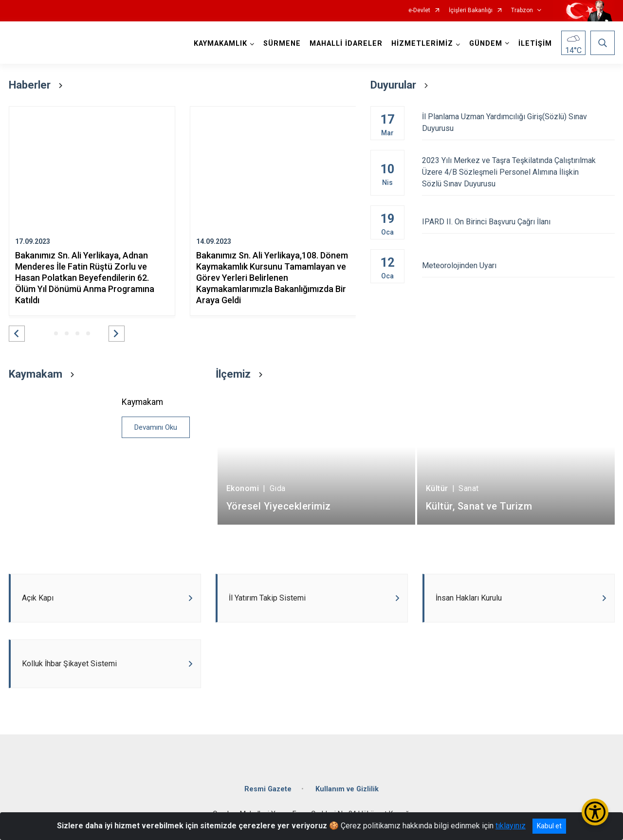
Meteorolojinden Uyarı (518, 265)
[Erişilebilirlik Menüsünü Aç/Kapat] (595, 812)
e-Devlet (419, 10)
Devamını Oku (156, 427)
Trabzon (522, 10)
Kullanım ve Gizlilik (347, 789)
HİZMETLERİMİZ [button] (422, 44)
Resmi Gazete (268, 789)
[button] (17, 334)
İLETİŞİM (535, 44)
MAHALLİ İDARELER (346, 44)
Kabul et (549, 826)
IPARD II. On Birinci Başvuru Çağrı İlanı (518, 222)
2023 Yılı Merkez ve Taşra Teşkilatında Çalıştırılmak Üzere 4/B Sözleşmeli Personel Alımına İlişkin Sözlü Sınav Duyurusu (518, 172)
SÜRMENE (282, 44)
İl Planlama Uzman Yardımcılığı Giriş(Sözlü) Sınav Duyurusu (518, 122)
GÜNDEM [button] (486, 44)
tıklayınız (511, 826)
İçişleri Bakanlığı (471, 10)
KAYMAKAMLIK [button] (220, 44)
